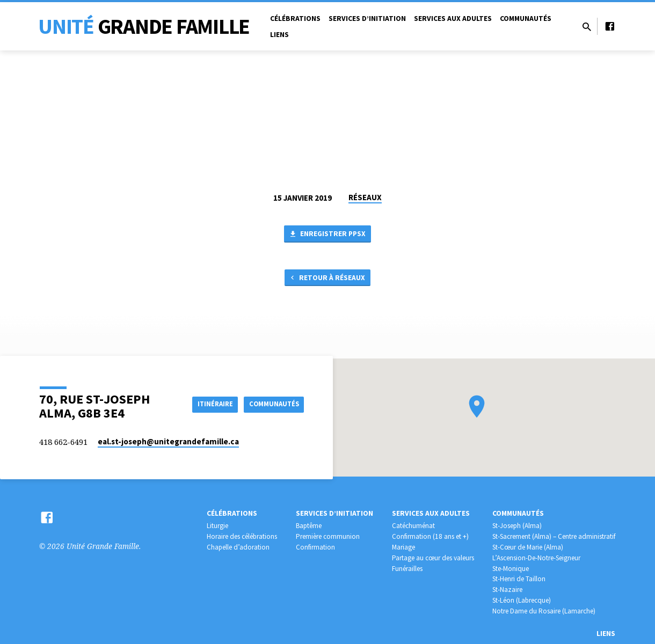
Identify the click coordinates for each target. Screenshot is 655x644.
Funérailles (407, 569)
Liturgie (217, 526)
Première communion (328, 536)
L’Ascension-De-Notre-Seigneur (536, 558)
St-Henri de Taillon (519, 579)
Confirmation (315, 547)
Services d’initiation (367, 19)
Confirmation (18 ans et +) (430, 536)
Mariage (403, 547)
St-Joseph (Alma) (517, 526)
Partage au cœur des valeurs (433, 558)
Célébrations (295, 19)
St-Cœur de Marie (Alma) (528, 547)
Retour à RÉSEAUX (326, 281)
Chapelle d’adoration (238, 547)
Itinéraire (207, 404)
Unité (144, 26)
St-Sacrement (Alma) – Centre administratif (554, 536)
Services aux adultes (453, 19)
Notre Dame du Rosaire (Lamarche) (544, 611)
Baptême (309, 526)
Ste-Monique (511, 569)
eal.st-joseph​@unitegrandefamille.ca (168, 441)
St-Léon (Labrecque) (522, 600)
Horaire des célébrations (242, 536)
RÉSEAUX (365, 197)
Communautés (526, 19)
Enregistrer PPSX (327, 235)
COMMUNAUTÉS (272, 404)
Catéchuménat (413, 526)
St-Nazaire (507, 590)
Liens (279, 35)
